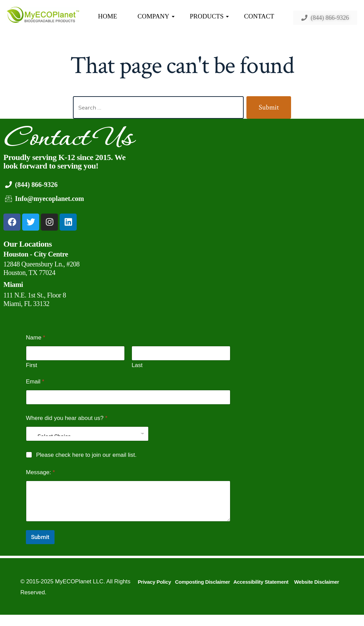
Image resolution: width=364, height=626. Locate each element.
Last (137, 365)
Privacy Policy (154, 582)
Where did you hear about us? (67, 418)
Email (35, 382)
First (32, 365)
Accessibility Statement (261, 582)
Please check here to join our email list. (86, 455)
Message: (40, 472)
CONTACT (259, 16)
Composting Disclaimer (203, 582)
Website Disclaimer (317, 582)
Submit (40, 537)
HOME (108, 16)
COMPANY (156, 16)
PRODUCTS (209, 16)
